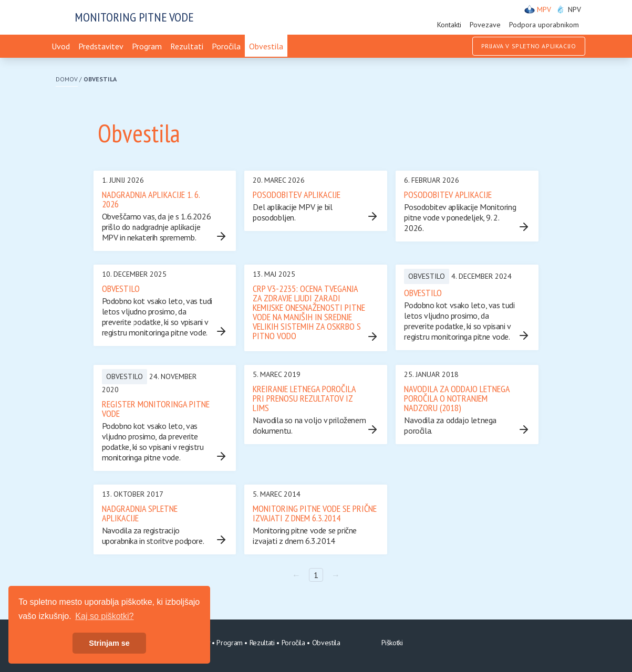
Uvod (61, 46)
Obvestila (266, 46)
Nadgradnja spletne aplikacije (140, 513)
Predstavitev (101, 46)
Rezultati (187, 46)
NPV (568, 9)
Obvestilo (121, 288)
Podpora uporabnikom (544, 25)
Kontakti (449, 25)
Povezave (485, 25)
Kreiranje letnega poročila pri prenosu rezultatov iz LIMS (304, 398)
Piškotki (392, 643)
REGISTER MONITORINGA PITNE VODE (156, 409)
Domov (67, 79)
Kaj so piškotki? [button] (104, 616)
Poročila (226, 46)
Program (147, 46)
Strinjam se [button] (109, 643)
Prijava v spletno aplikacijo (529, 46)
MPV (538, 9)
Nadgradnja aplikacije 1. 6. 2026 (151, 199)
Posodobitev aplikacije (297, 195)
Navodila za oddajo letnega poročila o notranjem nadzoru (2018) (457, 398)
